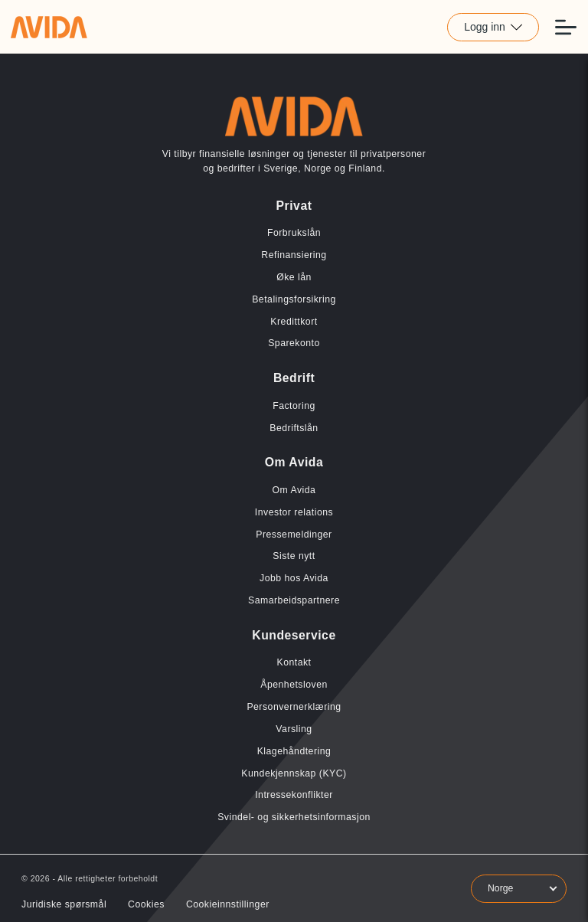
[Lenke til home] (49, 27)
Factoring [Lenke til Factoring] (294, 406)
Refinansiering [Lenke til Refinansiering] (294, 255)
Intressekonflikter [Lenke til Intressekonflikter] (294, 795)
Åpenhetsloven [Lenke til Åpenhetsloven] (294, 685)
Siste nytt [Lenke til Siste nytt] (294, 556)
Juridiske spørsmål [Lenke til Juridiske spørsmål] (64, 904)
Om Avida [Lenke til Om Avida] (294, 490)
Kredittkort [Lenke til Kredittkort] (294, 322)
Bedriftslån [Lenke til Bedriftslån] (294, 428)
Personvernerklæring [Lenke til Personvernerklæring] (294, 707)
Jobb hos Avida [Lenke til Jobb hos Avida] (294, 578)
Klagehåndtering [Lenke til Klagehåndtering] (294, 751)
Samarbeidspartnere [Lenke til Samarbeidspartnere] (294, 600)
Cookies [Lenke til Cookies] (146, 904)
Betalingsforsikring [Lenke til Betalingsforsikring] (294, 299)
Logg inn (493, 27)
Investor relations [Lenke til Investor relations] (294, 512)
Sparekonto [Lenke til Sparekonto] (294, 343)
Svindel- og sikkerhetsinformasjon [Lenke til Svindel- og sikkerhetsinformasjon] (294, 817)
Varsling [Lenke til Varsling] (294, 729)
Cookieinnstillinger (228, 904)
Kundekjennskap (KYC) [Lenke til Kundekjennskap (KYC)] (294, 773)
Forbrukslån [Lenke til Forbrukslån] (294, 233)
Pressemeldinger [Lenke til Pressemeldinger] (294, 535)
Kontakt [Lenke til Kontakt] (294, 662)
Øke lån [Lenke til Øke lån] (294, 277)
